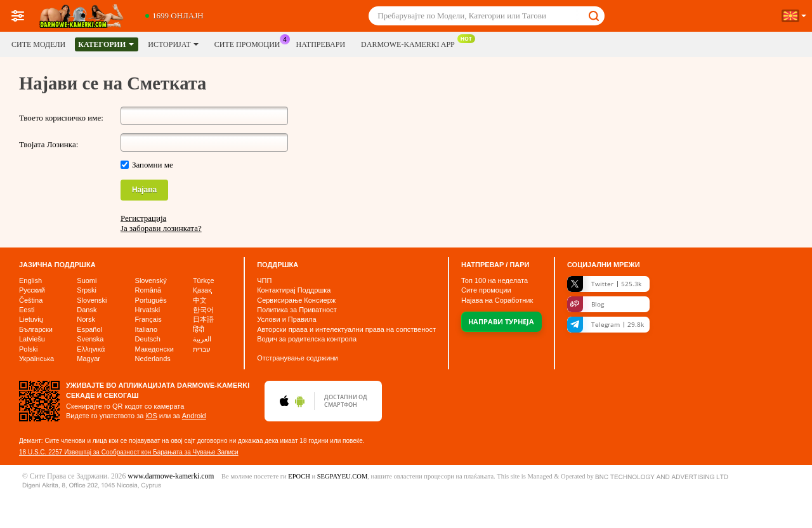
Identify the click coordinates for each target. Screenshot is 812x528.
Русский (32, 290)
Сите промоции (251, 43)
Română (148, 290)
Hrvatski (148, 310)
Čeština (31, 300)
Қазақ (202, 290)
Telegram (606, 325)
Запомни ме (153, 165)
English (30, 280)
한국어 (203, 310)
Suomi (87, 280)
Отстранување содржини (298, 358)
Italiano (146, 329)
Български (36, 329)
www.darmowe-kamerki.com (171, 476)
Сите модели (38, 44)
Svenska (90, 339)
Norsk (86, 319)
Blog (586, 304)
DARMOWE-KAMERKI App (411, 43)
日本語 (203, 319)
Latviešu (32, 339)
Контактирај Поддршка (294, 290)
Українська (36, 359)
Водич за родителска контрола (307, 339)
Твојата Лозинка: (49, 144)
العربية (202, 339)
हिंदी (199, 329)
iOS (151, 416)
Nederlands (153, 359)
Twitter (604, 284)
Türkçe (204, 280)
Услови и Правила (286, 319)
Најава (144, 190)
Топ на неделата (494, 280)
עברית (202, 349)
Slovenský (151, 280)
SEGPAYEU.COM (343, 476)
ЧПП (264, 280)
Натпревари (321, 44)
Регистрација (143, 218)
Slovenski (92, 300)
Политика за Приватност (297, 310)
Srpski (87, 290)
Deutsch (148, 339)
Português (151, 300)
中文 (200, 300)
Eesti (27, 310)
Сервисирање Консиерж (296, 300)
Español (89, 329)
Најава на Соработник (497, 300)
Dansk (87, 310)
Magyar (88, 359)
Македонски (154, 349)
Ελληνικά (91, 349)
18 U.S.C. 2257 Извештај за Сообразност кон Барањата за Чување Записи (129, 452)
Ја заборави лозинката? (161, 228)
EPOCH (299, 476)
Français (148, 319)
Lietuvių (31, 319)
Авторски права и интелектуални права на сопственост (346, 329)
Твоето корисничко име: (61, 118)
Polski (28, 349)
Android (194, 416)
